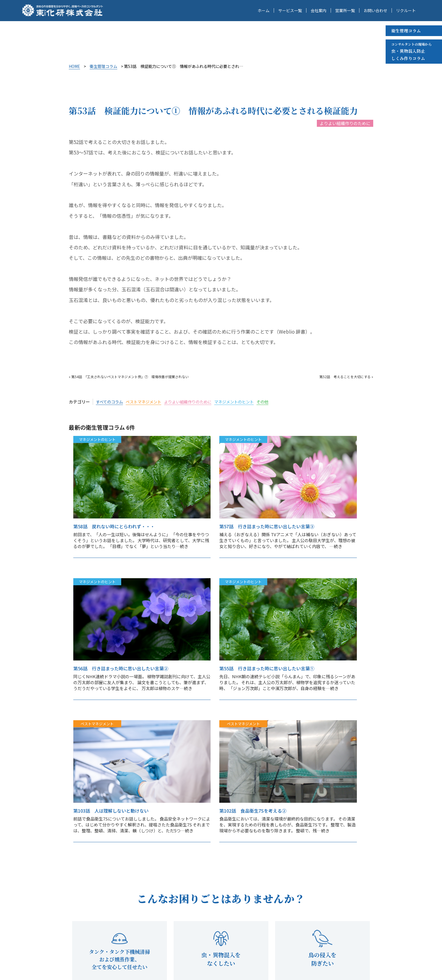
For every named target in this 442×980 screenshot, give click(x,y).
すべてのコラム (110, 402)
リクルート (406, 11)
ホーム (264, 11)
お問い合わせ (375, 11)
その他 (274, 402)
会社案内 (319, 11)
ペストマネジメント (147, 402)
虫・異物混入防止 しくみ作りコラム (411, 51)
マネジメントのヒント (243, 402)
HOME (74, 66)
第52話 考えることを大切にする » (346, 377)
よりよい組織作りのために (345, 123)
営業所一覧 (345, 11)
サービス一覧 (290, 11)
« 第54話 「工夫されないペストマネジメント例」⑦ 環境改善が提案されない (129, 377)
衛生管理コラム (406, 31)
